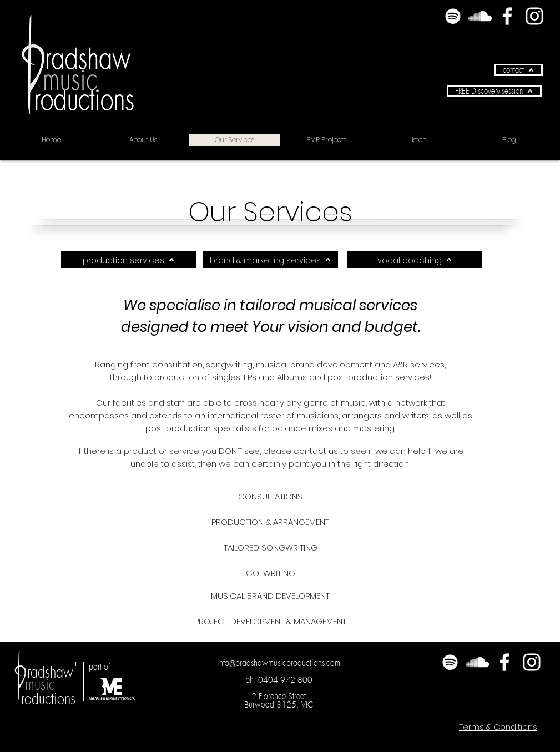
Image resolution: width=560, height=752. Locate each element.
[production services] (129, 260)
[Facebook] (507, 16)
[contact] (518, 70)
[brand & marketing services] (270, 260)
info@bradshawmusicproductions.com (279, 663)
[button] (494, 91)
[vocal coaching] (415, 260)
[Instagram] (534, 16)
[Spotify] (453, 16)
